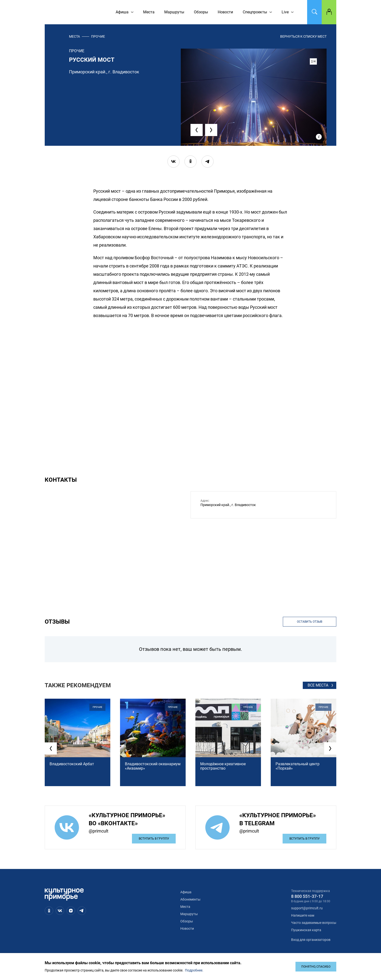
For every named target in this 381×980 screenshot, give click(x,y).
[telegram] (208, 162)
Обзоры (187, 921)
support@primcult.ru (307, 908)
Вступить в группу (154, 839)
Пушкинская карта (306, 930)
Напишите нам (303, 915)
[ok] (190, 162)
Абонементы (190, 899)
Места (74, 36)
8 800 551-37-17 (307, 896)
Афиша (186, 892)
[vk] (173, 162)
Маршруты (189, 914)
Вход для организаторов (311, 940)
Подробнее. (194, 970)
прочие (98, 36)
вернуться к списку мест (303, 36)
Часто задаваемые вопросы (314, 923)
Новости (187, 928)
